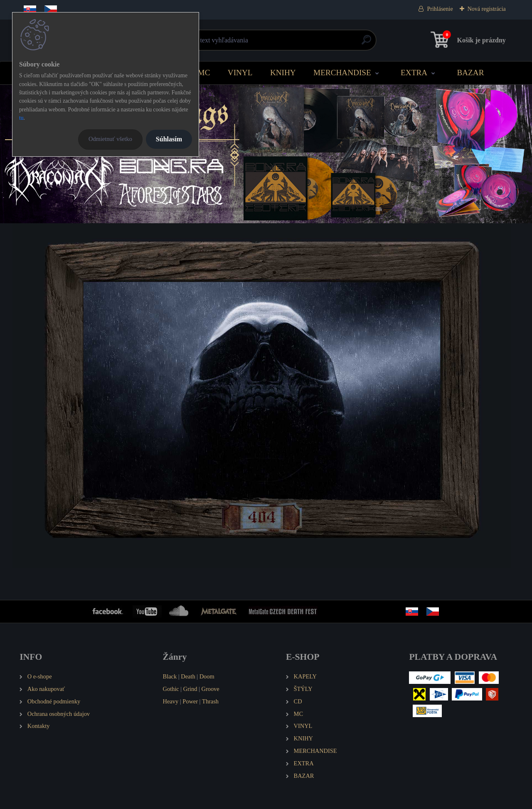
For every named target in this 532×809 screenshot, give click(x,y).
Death (188, 676)
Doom (207, 676)
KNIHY (283, 73)
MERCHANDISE (342, 73)
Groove (211, 689)
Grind (190, 689)
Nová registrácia (487, 9)
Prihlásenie (440, 9)
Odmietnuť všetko (110, 139)
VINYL (240, 73)
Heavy (171, 701)
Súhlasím (169, 139)
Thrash (210, 701)
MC (204, 73)
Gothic (171, 689)
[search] (366, 43)
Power (190, 701)
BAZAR (470, 73)
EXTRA (414, 73)
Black (170, 676)
